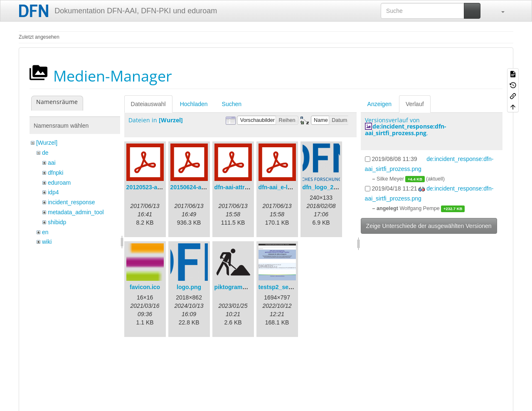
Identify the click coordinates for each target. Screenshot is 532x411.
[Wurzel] (47, 143)
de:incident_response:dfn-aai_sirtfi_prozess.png (406, 129)
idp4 (53, 192)
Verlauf (415, 104)
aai (52, 163)
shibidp (57, 222)
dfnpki (55, 173)
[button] (499, 11)
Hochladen (194, 104)
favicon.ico (145, 287)
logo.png (189, 287)
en (45, 232)
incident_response (71, 202)
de (45, 153)
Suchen (232, 104)
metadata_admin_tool (76, 212)
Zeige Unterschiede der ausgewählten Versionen (429, 226)
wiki (47, 242)
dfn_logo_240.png (328, 187)
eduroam (59, 183)
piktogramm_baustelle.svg (251, 287)
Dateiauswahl (148, 104)
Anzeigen (379, 104)
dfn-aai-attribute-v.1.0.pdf (249, 187)
